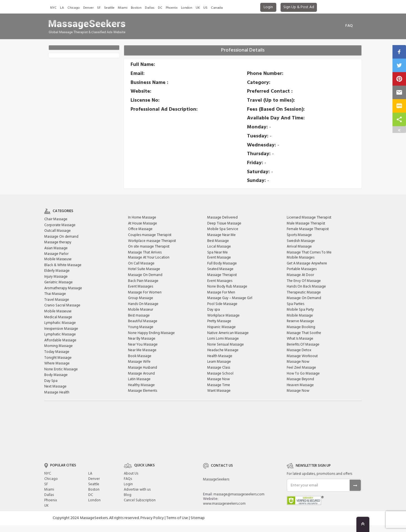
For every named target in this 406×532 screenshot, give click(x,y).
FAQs (128, 479)
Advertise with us (137, 490)
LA (62, 8)
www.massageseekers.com (224, 504)
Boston (136, 8)
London (187, 8)
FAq (349, 26)
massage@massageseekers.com (239, 494)
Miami (123, 8)
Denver (88, 8)
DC (160, 8)
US (205, 8)
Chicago (74, 8)
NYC (53, 8)
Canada (217, 8)
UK (198, 8)
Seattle (109, 8)
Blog (128, 495)
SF (99, 8)
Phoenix (172, 8)
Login (268, 7)
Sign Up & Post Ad (299, 7)
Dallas (150, 8)
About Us (131, 474)
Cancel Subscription (140, 500)
